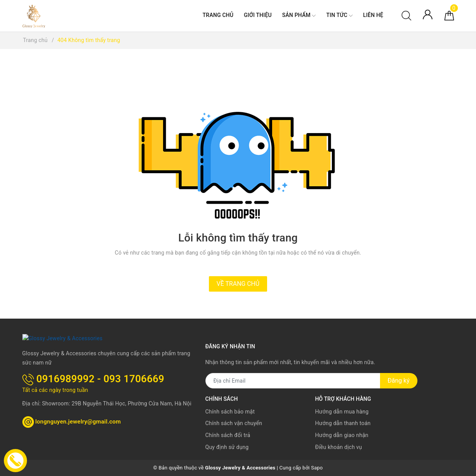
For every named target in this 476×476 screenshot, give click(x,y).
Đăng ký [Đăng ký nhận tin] (399, 381)
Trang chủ (218, 15)
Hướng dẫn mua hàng (342, 412)
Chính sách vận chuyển (234, 423)
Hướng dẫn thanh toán (343, 423)
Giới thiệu (258, 15)
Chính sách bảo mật (230, 412)
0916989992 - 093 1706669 (93, 378)
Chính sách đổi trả (228, 435)
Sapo (317, 468)
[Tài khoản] (428, 14)
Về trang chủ (238, 284)
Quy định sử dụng (227, 447)
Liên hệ (373, 15)
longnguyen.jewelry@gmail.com (72, 421)
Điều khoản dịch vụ (339, 447)
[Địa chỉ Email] (293, 381)
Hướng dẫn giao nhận (342, 435)
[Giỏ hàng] (449, 15)
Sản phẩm (299, 16)
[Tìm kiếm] (406, 15)
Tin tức (339, 16)
